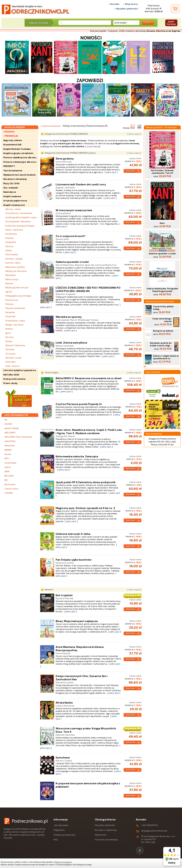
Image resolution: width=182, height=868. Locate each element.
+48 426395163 (149, 825)
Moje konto (101, 835)
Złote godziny (65, 159)
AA (6, 420)
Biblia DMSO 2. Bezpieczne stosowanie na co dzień (89, 378)
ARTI (7, 458)
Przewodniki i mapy (15, 321)
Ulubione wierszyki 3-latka (73, 534)
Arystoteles (10, 463)
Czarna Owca (11, 489)
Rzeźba (9, 329)
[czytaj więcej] (93, 146)
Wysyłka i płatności (105, 825)
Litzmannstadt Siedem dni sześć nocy (81, 184)
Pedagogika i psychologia (18, 296)
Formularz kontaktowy (106, 840)
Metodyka (10, 275)
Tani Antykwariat (13, 171)
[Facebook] (140, 850)
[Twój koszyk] (175, 9)
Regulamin (59, 830)
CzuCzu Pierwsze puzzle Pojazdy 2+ (79, 404)
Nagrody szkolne (13, 140)
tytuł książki (120, 23)
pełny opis (111, 172)
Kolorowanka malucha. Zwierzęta (77, 456)
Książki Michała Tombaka (17, 149)
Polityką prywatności (63, 862)
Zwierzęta (10, 362)
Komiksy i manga (14, 259)
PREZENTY (9, 166)
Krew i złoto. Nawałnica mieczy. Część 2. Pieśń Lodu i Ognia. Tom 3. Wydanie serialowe (89, 432)
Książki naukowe (12, 196)
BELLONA (9, 476)
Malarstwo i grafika (15, 267)
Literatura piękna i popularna (20, 370)
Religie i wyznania (14, 325)
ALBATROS (10, 441)
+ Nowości (9, 132)
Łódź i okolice (12, 366)
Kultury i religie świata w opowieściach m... (166, 357)
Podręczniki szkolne (14, 379)
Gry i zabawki (11, 188)
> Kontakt (114, 4)
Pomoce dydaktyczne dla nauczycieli (21, 157)
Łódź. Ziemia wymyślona (71, 343)
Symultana (63, 758)
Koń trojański (64, 595)
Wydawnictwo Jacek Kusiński (19, 175)
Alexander (10, 446)
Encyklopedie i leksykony (18, 221)
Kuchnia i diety (13, 263)
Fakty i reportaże (14, 230)
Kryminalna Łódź (12, 145)
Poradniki (10, 312)
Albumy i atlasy (13, 209)
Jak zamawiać (61, 825)
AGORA (8, 424)
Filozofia (9, 238)
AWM (7, 472)
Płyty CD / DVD (12, 183)
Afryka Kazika (64, 703)
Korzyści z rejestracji (106, 830)
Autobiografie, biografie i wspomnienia (22, 217)
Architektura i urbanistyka (19, 213)
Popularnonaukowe (15, 308)
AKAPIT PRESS (12, 428)
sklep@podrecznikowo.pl (154, 831)
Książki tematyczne (14, 205)
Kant (162, 223)
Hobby (9, 250)
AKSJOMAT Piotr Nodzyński (18, 437)
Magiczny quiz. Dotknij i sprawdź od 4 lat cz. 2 (85, 508)
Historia (9, 246)
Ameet (8, 454)
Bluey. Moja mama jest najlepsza (77, 621)
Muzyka (9, 283)
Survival (9, 337)
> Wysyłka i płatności (126, 9)
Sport (8, 333)
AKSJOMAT (10, 433)
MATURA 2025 (11, 375)
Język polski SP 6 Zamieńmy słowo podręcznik (86, 482)
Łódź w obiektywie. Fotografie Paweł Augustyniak (162, 290)
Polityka (9, 304)
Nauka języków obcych (17, 287)
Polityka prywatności (65, 835)
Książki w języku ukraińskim (18, 153)
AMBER (8, 450)
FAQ (56, 840)
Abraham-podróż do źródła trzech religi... (161, 344)
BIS (6, 480)
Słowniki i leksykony (15, 345)
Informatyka (12, 254)
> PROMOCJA (11, 136)
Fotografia (11, 242)
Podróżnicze (12, 300)
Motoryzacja (12, 279)
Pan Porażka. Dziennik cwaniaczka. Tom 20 (162, 172)
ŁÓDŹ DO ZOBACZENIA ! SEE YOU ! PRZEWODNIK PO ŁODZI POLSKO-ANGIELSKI (88, 289)
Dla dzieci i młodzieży (15, 179)
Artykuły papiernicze (15, 201)
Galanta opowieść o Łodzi (72, 262)
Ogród (9, 292)
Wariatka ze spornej (69, 317)
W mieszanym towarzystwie (74, 210)
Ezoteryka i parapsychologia (20, 226)
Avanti (8, 467)
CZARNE (9, 493)
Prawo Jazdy (10, 383)
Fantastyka (11, 234)
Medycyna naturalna (16, 271)
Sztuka (9, 341)
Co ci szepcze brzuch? (71, 236)
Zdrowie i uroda (13, 358)
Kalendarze (10, 192)
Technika (10, 349)
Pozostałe (10, 316)
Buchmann (10, 484)
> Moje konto (131, 4)
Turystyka (10, 354)
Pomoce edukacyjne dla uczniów (21, 162)
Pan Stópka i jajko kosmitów (73, 560)
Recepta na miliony (163, 331)
